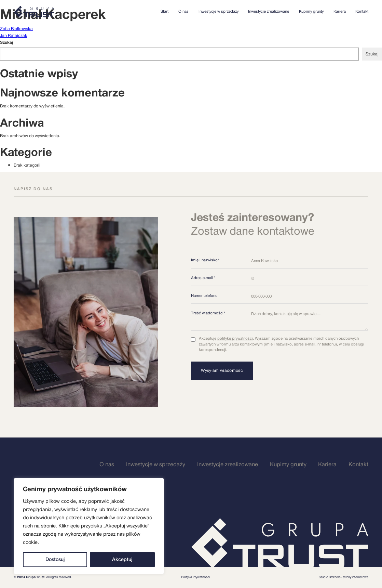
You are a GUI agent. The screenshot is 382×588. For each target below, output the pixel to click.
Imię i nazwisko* (205, 260)
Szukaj (6, 42)
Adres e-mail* (203, 278)
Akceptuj (122, 559)
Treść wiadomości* (208, 313)
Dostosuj (55, 559)
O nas (183, 12)
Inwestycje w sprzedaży (219, 12)
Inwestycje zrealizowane (269, 12)
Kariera (340, 12)
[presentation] (243, 400)
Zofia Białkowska (16, 29)
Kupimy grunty (311, 12)
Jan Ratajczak (14, 36)
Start (165, 12)
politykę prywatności (235, 338)
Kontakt (362, 12)
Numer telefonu (204, 296)
